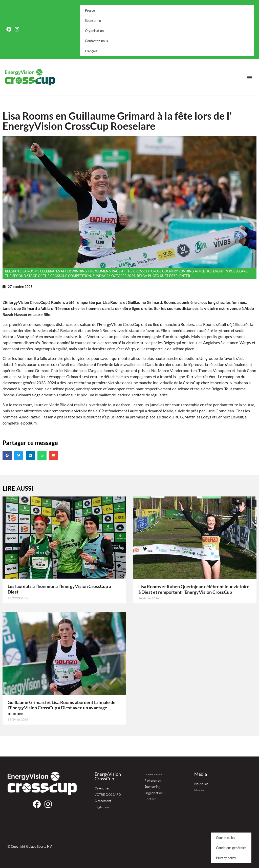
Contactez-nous (96, 41)
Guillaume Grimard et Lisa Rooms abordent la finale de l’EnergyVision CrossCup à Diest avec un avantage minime (62, 708)
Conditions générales (231, 848)
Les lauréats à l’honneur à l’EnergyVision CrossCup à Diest (59, 589)
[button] (250, 77)
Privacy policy (226, 858)
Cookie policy (226, 838)
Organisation (94, 31)
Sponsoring (93, 21)
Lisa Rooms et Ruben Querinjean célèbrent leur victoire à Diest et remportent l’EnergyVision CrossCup (194, 589)
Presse (90, 10)
